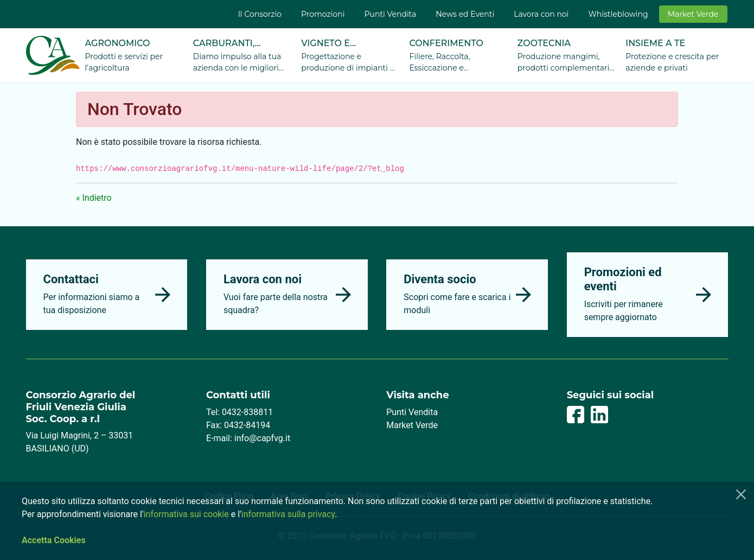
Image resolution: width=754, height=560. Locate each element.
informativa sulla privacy (288, 514)
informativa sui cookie (186, 514)
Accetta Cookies (54, 540)
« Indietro (94, 198)
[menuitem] (260, 14)
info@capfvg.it (262, 438)
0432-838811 (247, 412)
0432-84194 (247, 425)
